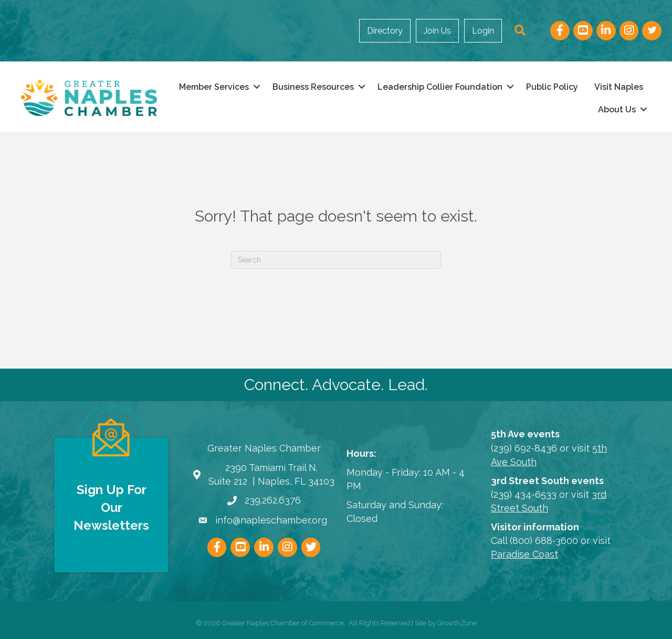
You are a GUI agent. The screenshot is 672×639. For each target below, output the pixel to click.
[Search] (336, 260)
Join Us (437, 31)
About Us (617, 109)
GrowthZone (457, 623)
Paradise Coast (524, 554)
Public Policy (552, 87)
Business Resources (313, 87)
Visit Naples (619, 87)
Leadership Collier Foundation (440, 87)
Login (483, 31)
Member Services (214, 87)
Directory (385, 31)
